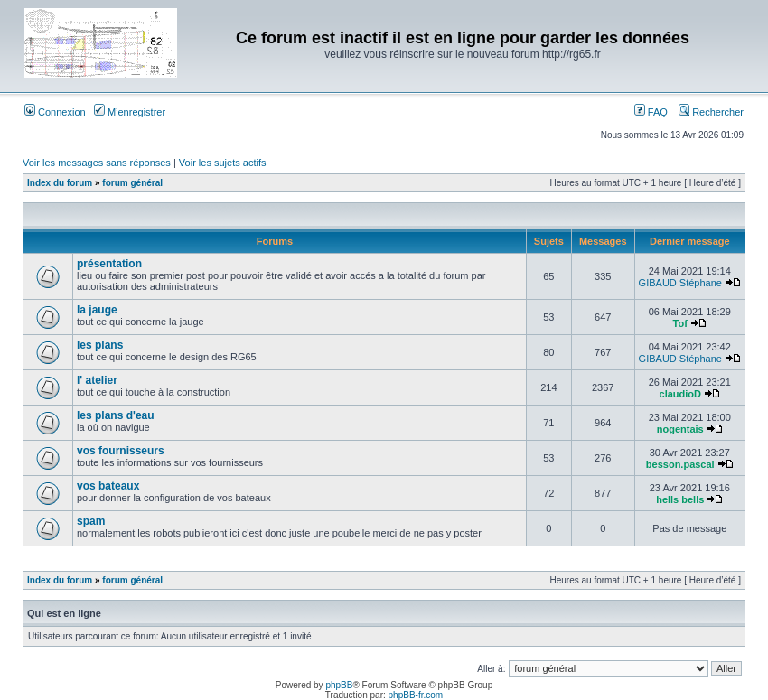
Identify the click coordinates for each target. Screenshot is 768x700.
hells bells (680, 499)
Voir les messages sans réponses (97, 163)
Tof (680, 323)
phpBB (339, 685)
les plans (100, 345)
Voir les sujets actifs (223, 163)
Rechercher (711, 112)
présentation (109, 264)
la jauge (97, 310)
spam (91, 521)
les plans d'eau (116, 415)
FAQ (651, 112)
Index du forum (60, 183)
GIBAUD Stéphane (680, 283)
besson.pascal (680, 464)
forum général (132, 183)
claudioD (680, 394)
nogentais (680, 429)
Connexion (55, 112)
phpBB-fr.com (416, 695)
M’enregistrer (130, 112)
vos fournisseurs (121, 451)
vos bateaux (108, 486)
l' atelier (97, 380)
